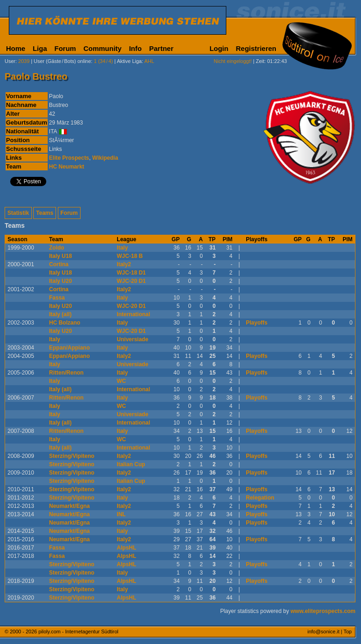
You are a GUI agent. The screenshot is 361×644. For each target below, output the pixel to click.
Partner (161, 48)
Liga (40, 48)
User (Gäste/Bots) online (62, 61)
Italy (122, 248)
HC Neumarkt (67, 167)
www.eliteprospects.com (323, 611)
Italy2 (124, 264)
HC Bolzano (65, 323)
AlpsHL (126, 548)
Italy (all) (60, 314)
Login (219, 48)
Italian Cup (131, 464)
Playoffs (257, 323)
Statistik (18, 213)
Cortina (59, 264)
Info (136, 48)
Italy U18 (60, 256)
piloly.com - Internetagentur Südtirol (78, 631)
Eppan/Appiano (69, 348)
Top (348, 631)
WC (121, 381)
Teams (45, 213)
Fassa (57, 298)
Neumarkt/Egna (69, 506)
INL (121, 514)
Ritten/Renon (66, 373)
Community (103, 48)
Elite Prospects (69, 158)
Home (16, 48)
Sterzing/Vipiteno (72, 456)
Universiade (132, 339)
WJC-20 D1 (131, 281)
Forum (65, 48)
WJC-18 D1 (131, 273)
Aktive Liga (129, 61)
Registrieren (256, 48)
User (10, 61)
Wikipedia (105, 158)
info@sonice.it (323, 631)
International (133, 314)
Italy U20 (60, 281)
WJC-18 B (130, 256)
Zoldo (57, 248)
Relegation (260, 498)
